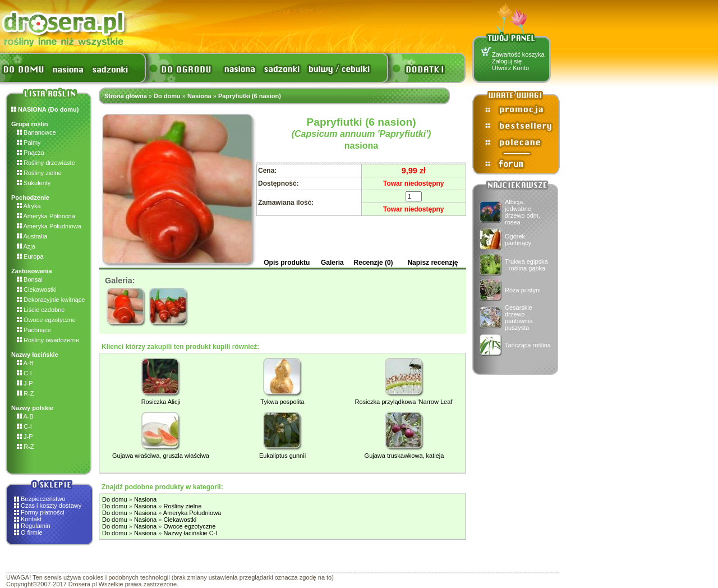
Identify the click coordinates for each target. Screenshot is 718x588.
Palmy (29, 143)
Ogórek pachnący (518, 240)
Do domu (167, 96)
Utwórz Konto (510, 68)
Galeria (332, 263)
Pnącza (31, 153)
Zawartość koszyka (518, 54)
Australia (32, 236)
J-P (25, 383)
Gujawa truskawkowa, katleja (404, 456)
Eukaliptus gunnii (282, 456)
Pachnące (34, 330)
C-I (24, 373)
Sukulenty (34, 183)
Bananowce (36, 132)
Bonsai (30, 279)
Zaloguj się (507, 61)
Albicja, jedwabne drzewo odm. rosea (523, 212)
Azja (26, 246)
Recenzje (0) (374, 263)
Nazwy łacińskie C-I (190, 533)
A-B (25, 363)
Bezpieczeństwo (43, 499)
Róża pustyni (523, 290)
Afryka (29, 206)
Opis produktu (287, 263)
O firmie (32, 532)
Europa (30, 256)
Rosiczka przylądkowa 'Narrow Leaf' (404, 402)
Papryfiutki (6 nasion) (250, 96)
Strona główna (126, 96)
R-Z (25, 393)
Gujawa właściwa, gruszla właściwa (161, 456)
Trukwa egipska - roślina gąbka (526, 265)
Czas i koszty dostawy (51, 506)
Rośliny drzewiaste (46, 163)
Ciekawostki (37, 290)
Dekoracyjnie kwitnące (51, 300)
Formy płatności (43, 512)
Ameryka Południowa (49, 226)
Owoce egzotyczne (46, 320)
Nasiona (199, 96)
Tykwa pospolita (282, 402)
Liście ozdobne (41, 310)
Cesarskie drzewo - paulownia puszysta (519, 318)
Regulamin (36, 526)
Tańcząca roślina (528, 345)
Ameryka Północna (46, 216)
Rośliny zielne (39, 173)
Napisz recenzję (432, 263)
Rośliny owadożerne (48, 340)
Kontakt (31, 519)
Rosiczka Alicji (161, 402)
